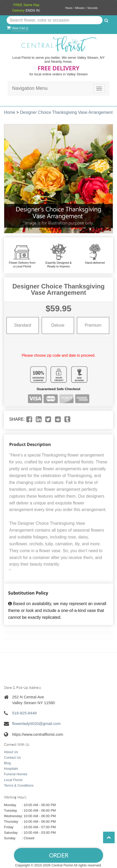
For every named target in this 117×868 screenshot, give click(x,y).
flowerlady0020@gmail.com (36, 724)
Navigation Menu (30, 88)
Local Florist (13, 780)
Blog (7, 763)
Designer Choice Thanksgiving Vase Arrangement (66, 112)
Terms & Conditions (19, 785)
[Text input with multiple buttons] (55, 20)
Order (58, 855)
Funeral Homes (16, 774)
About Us (11, 752)
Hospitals (11, 769)
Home (10, 112)
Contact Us (12, 757)
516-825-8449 (24, 713)
